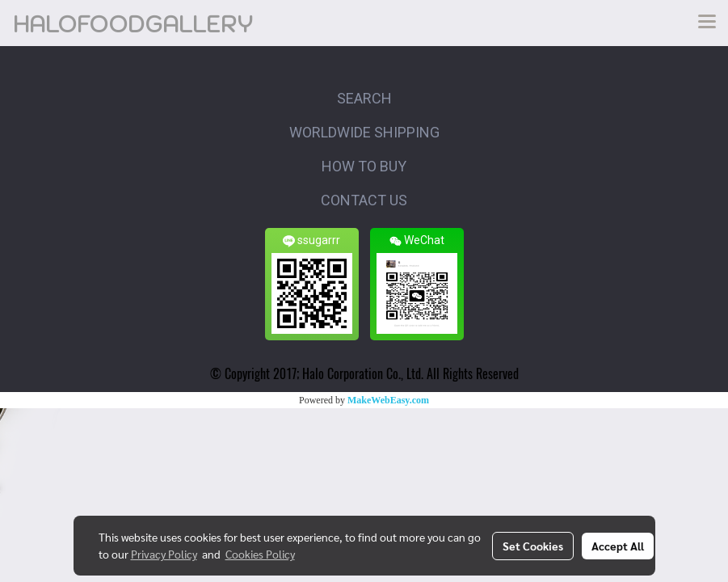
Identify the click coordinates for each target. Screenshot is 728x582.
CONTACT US (364, 200)
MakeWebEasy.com (388, 400)
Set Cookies (533, 546)
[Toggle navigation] (707, 23)
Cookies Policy (260, 554)
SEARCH (364, 98)
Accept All (618, 546)
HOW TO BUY (364, 166)
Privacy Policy (164, 554)
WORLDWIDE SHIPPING (364, 132)
